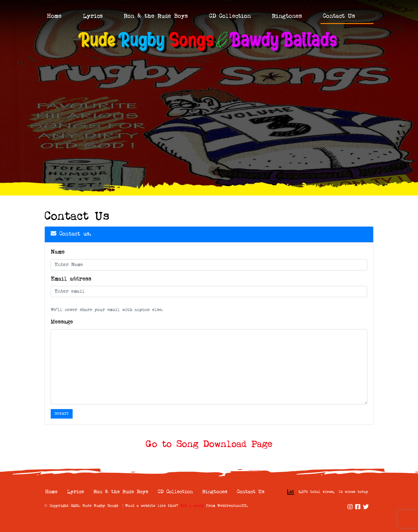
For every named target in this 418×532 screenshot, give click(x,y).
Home (54, 16)
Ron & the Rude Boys (156, 16)
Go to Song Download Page (209, 445)
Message (62, 322)
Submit (62, 414)
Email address (71, 279)
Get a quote (192, 506)
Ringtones (287, 16)
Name (58, 252)
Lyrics (93, 16)
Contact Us (339, 16)
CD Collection (230, 16)
